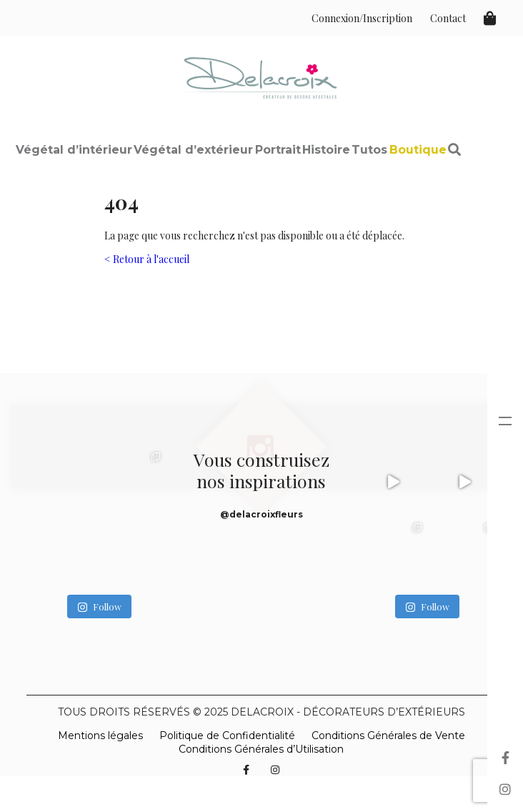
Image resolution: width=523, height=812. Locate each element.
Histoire (326, 150)
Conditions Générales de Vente (388, 736)
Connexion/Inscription (362, 18)
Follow (99, 606)
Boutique (418, 150)
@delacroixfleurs (261, 514)
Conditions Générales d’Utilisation (261, 749)
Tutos (369, 150)
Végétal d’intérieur (74, 150)
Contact (448, 18)
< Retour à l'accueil (147, 259)
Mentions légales (100, 736)
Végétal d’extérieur (193, 150)
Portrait (278, 150)
